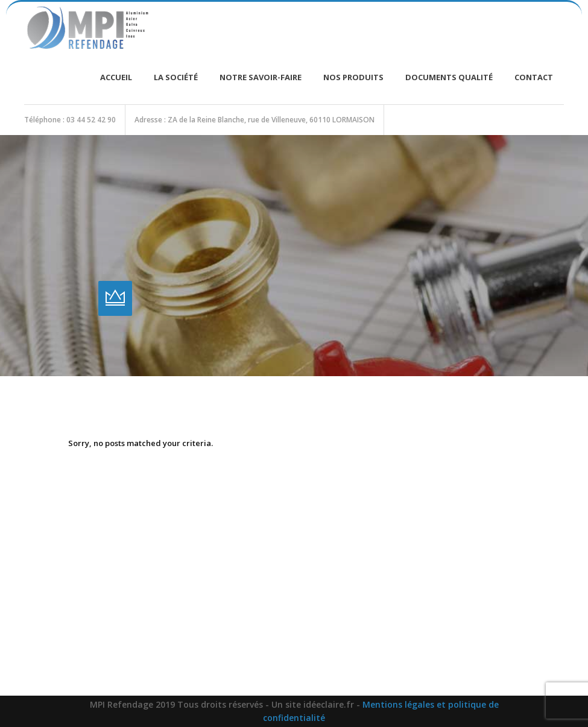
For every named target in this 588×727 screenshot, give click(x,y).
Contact (534, 77)
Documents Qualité (449, 77)
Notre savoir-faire (261, 77)
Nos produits (353, 77)
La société (176, 77)
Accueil (116, 77)
